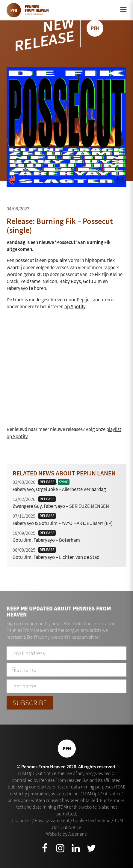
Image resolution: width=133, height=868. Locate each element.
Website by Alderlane (66, 834)
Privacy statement (52, 820)
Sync (64, 482)
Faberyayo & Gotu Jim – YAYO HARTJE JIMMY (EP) (63, 523)
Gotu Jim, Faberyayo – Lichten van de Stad (56, 557)
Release (47, 482)
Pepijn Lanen (90, 300)
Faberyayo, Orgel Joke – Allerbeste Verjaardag (59, 489)
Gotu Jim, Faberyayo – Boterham (46, 540)
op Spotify (75, 306)
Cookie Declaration (92, 820)
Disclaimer (21, 820)
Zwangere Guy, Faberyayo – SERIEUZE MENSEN (61, 506)
